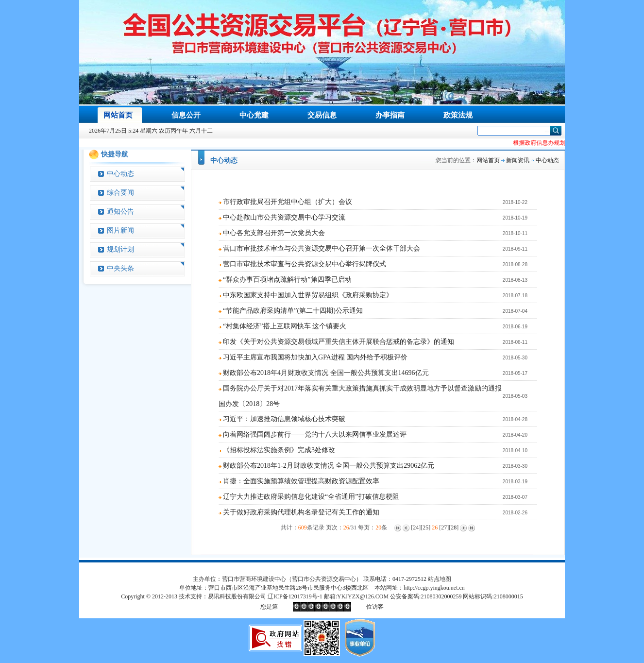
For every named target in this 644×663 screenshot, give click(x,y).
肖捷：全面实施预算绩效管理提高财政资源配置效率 (301, 481)
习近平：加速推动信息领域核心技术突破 (284, 419)
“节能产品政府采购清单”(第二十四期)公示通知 (293, 311)
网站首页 (488, 160)
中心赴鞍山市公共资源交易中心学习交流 (284, 217)
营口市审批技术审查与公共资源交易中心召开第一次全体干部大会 (322, 248)
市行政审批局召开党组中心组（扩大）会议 (288, 202)
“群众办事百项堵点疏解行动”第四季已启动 (287, 280)
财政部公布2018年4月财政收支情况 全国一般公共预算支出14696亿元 (326, 373)
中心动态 (120, 174)
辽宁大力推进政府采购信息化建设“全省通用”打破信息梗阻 (311, 497)
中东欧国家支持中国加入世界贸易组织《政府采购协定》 (308, 295)
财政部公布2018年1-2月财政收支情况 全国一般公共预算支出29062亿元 (329, 466)
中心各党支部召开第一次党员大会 (274, 233)
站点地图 (440, 579)
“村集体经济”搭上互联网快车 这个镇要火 (285, 326)
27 (444, 527)
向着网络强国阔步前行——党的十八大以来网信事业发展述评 (315, 434)
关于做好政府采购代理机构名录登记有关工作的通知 (301, 512)
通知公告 (120, 212)
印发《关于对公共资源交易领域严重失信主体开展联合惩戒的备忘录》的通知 (339, 342)
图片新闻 (120, 230)
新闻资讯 (518, 160)
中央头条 (120, 268)
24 (416, 527)
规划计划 (120, 249)
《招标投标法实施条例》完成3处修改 (279, 450)
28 (454, 527)
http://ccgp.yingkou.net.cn (434, 588)
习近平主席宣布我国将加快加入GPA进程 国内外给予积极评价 (315, 357)
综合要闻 (120, 193)
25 (425, 527)
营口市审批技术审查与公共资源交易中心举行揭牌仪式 (305, 264)
